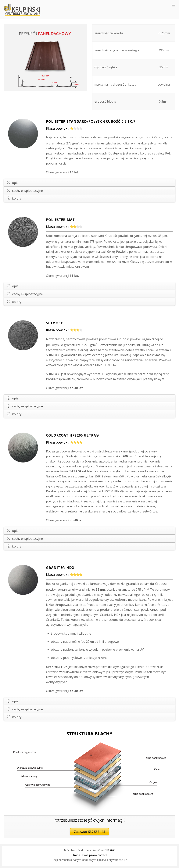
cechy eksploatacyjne (25, 191)
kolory (14, 198)
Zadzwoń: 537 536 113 (90, 832)
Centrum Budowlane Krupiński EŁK (88, 850)
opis (13, 183)
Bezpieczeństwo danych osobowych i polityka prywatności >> (89, 860)
